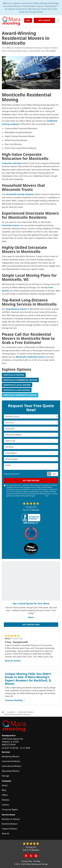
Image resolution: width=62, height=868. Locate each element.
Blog (4, 790)
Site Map (37, 861)
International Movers (12, 766)
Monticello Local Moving (17, 385)
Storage (5, 776)
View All (5, 834)
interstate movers (11, 225)
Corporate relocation (12, 163)
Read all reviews (13, 661)
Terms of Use (40, 496)
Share (31, 617)
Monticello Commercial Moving (20, 380)
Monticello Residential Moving (20, 395)
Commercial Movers (11, 761)
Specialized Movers (11, 771)
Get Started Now (31, 624)
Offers (5, 795)
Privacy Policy (27, 861)
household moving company (20, 194)
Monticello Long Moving (17, 390)
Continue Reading (15, 700)
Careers (5, 805)
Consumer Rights (10, 810)
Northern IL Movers (11, 819)
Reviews (6, 800)
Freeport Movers (10, 829)
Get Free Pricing (31, 480)
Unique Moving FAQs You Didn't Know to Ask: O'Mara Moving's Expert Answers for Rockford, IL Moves (28, 679)
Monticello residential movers (30, 357)
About (5, 785)
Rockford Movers (10, 824)
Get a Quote (44, 20)
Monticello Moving (14, 375)
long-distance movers (16, 309)
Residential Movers (11, 757)
